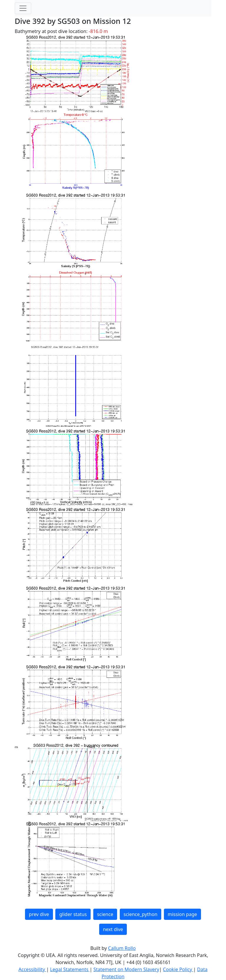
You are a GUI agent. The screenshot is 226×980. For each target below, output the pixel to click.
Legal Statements (70, 969)
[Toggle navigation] (23, 8)
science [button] (105, 914)
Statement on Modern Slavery (126, 969)
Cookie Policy (178, 969)
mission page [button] (182, 914)
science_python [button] (141, 914)
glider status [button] (73, 914)
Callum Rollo (122, 948)
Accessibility (32, 969)
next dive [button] (113, 929)
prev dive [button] (39, 914)
